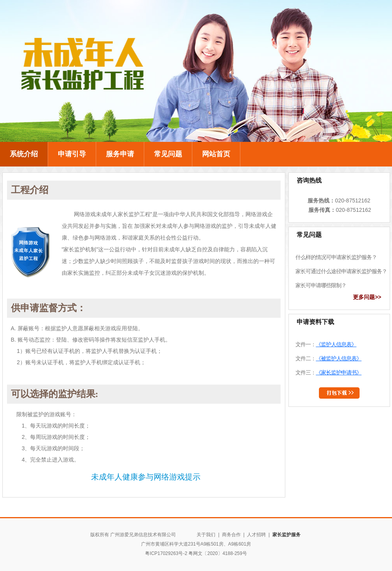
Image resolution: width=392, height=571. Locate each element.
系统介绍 (24, 154)
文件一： (326, 344)
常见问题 (168, 154)
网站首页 (216, 154)
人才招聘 (256, 535)
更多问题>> (367, 297)
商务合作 (231, 535)
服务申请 (120, 154)
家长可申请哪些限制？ (320, 285)
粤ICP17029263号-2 (166, 553)
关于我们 (207, 535)
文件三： (328, 372)
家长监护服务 (286, 535)
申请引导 (72, 154)
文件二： (328, 358)
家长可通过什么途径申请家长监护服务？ (340, 271)
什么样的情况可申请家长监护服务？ (334, 257)
